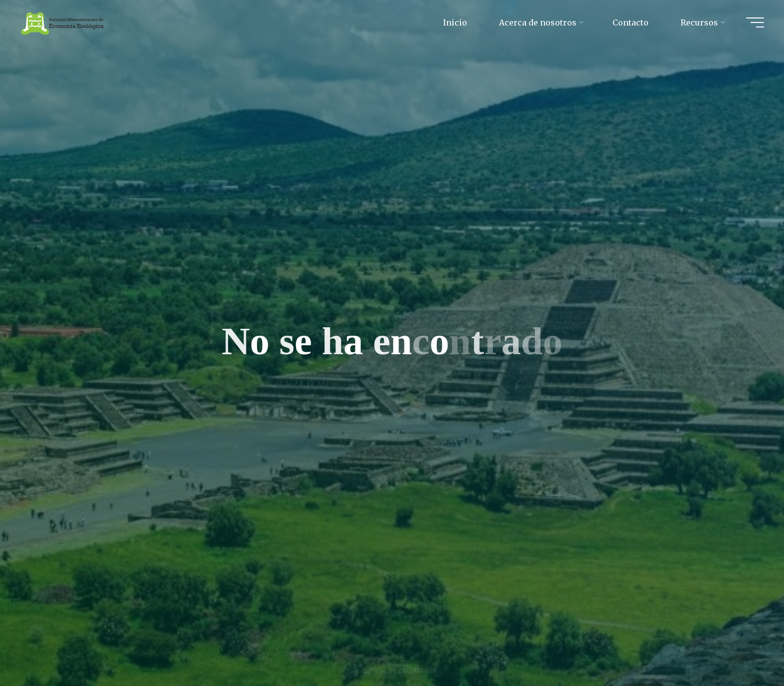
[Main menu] (755, 22)
